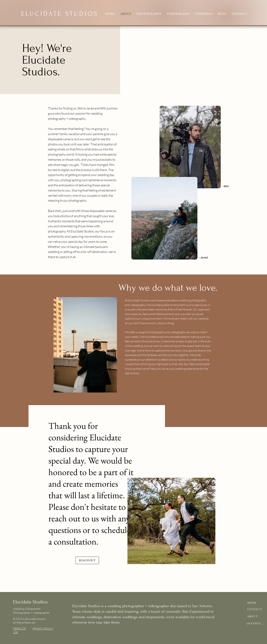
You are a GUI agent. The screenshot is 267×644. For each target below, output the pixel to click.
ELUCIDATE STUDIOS (60, 14)
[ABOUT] (252, 616)
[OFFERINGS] (256, 623)
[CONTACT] (255, 609)
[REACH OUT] (87, 560)
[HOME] (252, 603)
